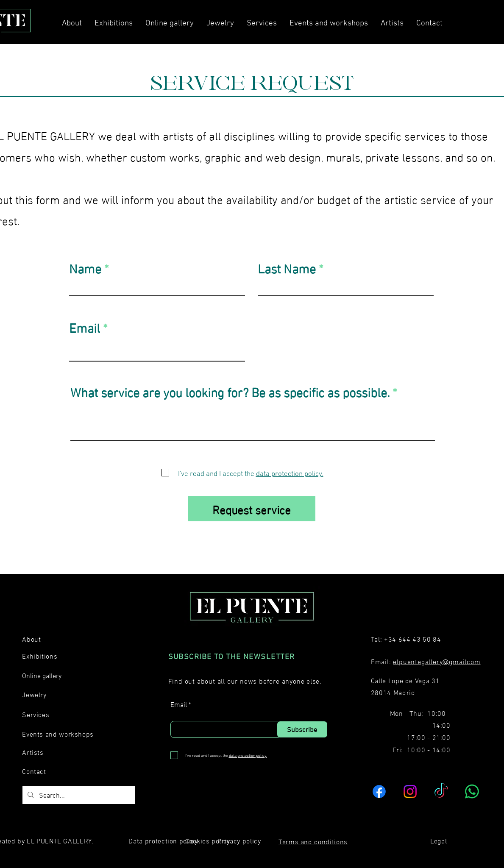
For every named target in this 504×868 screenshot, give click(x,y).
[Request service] (252, 509)
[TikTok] (441, 791)
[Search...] (78, 795)
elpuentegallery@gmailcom (437, 661)
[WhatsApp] (472, 791)
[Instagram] (410, 791)
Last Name (287, 267)
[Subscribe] (302, 729)
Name (85, 267)
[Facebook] (379, 791)
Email (85, 327)
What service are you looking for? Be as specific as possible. (230, 391)
